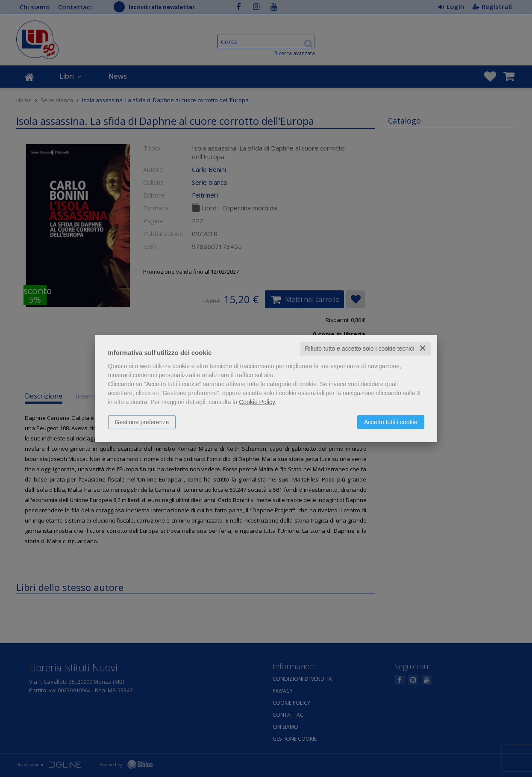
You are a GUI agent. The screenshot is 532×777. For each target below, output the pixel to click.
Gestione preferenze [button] (142, 422)
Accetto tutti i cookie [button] (391, 422)
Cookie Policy (257, 402)
